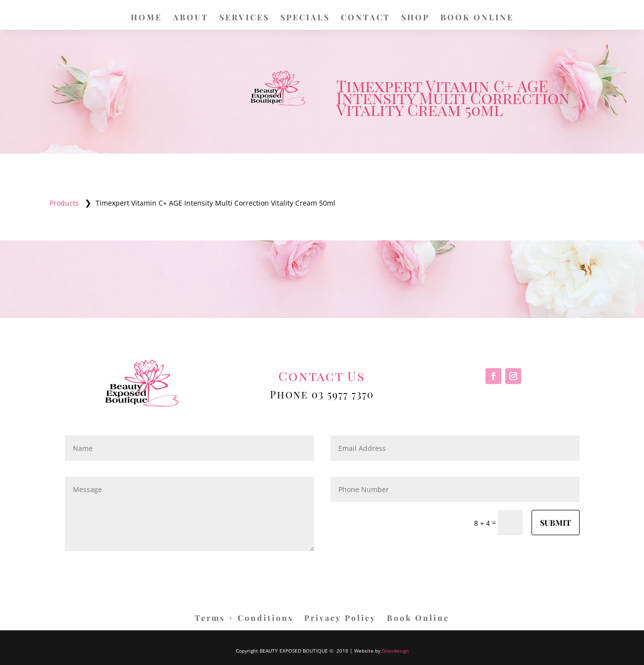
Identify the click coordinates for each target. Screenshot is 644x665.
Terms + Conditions (244, 619)
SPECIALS (305, 18)
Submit (556, 523)
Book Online (418, 619)
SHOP (415, 18)
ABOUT (191, 18)
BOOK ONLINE (477, 18)
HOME (146, 18)
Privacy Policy (340, 619)
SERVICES (244, 18)
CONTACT (366, 18)
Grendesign (395, 651)
